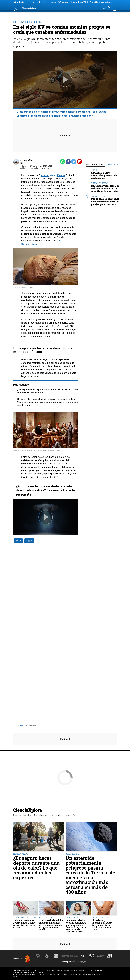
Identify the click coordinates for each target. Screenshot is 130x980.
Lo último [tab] (112, 164)
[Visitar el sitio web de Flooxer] (82, 962)
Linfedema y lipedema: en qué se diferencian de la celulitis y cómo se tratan (105, 189)
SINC (72, 15)
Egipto (29, 541)
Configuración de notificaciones (80, 974)
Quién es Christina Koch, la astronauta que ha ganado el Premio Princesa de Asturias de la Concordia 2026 (76, 926)
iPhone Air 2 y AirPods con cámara (44, 2)
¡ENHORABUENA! (73, 918)
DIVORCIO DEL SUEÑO (100, 196)
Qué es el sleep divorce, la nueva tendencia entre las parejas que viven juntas (105, 202)
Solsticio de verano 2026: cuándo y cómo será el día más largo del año (24, 924)
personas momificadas (53, 175)
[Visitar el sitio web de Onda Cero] (92, 956)
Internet (88, 15)
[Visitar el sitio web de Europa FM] (100, 956)
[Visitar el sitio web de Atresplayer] (69, 962)
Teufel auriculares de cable (67, 2)
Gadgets (19, 15)
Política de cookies (78, 970)
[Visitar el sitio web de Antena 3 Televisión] (39, 956)
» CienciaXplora (30, 725)
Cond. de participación (94, 970)
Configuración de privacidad (57, 974)
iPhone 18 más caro (97, 2)
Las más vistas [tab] (95, 164)
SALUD (94, 170)
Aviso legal (50, 970)
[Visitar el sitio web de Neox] (56, 956)
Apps (79, 15)
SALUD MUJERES (47, 918)
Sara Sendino (27, 160)
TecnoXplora (18, 725)
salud (18, 541)
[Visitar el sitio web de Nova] (65, 956)
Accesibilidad (97, 974)
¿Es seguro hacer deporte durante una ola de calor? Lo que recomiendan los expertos (36, 868)
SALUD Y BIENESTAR (100, 183)
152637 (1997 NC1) (73, 854)
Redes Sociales (43, 15)
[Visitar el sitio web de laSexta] (47, 956)
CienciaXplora (60, 15)
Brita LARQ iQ (83, 2)
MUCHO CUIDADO (21, 854)
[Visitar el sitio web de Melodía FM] (109, 956)
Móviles (29, 15)
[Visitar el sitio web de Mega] (74, 956)
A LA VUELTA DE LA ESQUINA (26, 918)
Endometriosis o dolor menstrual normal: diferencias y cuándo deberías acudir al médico (51, 925)
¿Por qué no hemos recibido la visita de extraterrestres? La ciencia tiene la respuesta (45, 490)
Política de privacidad (63, 970)
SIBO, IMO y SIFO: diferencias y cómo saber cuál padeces (105, 175)
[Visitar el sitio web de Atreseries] (83, 956)
